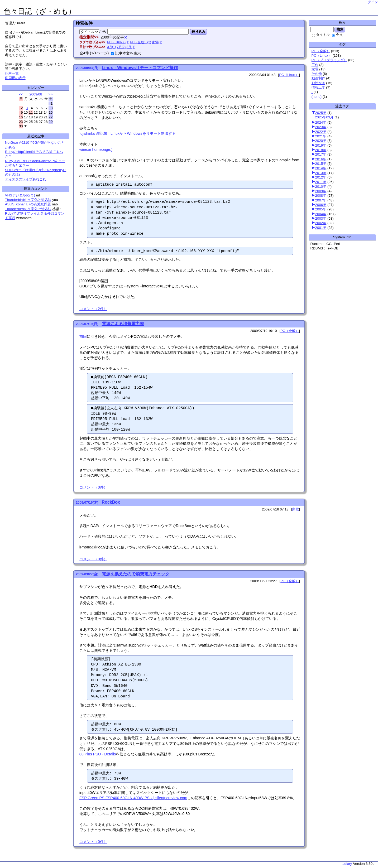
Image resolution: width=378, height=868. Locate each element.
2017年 (321, 154)
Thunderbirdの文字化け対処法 (28, 200)
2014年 (321, 168)
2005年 (321, 209)
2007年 (321, 200)
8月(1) (131, 47)
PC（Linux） (322, 56)
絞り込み (198, 32)
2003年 (321, 218)
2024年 (321, 122)
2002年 (321, 223)
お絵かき (318, 83)
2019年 (321, 145)
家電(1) (157, 42)
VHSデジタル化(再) (20, 195)
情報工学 (318, 87)
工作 (315, 65)
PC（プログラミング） (329, 60)
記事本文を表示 (126, 53)
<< (21, 94)
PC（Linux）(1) (118, 42)
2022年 (321, 132)
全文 (337, 35)
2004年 (321, 214)
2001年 (321, 228)
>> (51, 94)
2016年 (321, 159)
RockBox (111, 502)
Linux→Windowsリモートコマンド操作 (140, 68)
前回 (83, 336)
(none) (317, 97)
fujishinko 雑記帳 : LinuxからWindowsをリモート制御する (128, 133)
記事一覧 (12, 73)
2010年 (321, 187)
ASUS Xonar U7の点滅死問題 (28, 204)
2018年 (321, 150)
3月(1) (111, 47)
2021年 (321, 136)
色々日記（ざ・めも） (39, 11)
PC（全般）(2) (141, 42)
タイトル (321, 35)
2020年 (321, 141)
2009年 (321, 191)
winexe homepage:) (96, 150)
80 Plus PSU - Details (98, 754)
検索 (340, 29)
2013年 (321, 173)
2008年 (321, 196)
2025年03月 (324, 117)
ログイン (371, 2)
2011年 (321, 182)
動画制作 (318, 78)
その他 (317, 74)
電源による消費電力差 (123, 324)
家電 (315, 69)
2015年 (321, 164)
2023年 (321, 127)
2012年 (321, 177)
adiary (347, 864)
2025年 (321, 113)
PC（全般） (321, 51)
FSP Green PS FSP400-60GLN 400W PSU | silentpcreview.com (133, 798)
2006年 (321, 205)
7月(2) (121, 47)
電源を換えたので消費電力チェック (136, 574)
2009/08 (36, 94)
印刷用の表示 (15, 78)
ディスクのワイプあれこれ (26, 179)
